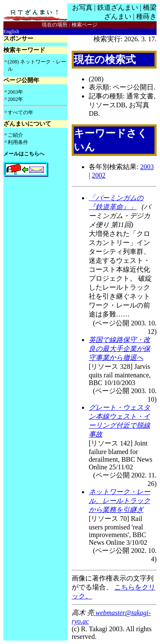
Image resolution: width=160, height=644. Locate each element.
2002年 (15, 99)
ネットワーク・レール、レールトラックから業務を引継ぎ (119, 501)
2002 (99, 175)
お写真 (82, 7)
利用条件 (18, 142)
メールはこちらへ (24, 154)
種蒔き (146, 16)
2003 (147, 167)
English (11, 32)
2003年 (15, 92)
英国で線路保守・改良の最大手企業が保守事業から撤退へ (119, 349)
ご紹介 (15, 135)
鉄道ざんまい (118, 7)
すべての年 (20, 112)
